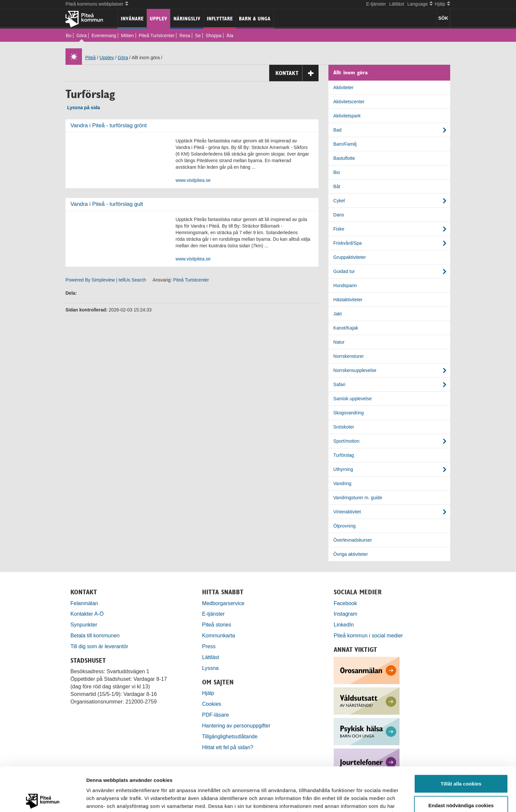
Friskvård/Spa (348, 243)
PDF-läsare (215, 715)
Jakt (338, 314)
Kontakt (297, 73)
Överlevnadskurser (353, 540)
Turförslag (344, 455)
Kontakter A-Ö (87, 614)
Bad (337, 130)
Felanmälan (84, 603)
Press (209, 646)
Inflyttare (220, 19)
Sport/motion (346, 441)
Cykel (339, 201)
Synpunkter (84, 625)
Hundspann (345, 285)
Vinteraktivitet (347, 512)
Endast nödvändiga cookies (461, 761)
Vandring (342, 483)
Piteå (90, 58)
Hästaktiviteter (348, 300)
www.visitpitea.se (193, 180)
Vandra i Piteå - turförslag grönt (109, 125)
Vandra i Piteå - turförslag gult (107, 204)
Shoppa (214, 36)
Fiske (339, 229)
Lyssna (210, 668)
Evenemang (104, 36)
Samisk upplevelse (353, 399)
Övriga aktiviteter (351, 554)
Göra (81, 36)
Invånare (132, 19)
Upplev (158, 19)
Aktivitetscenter (349, 102)
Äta (230, 36)
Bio (337, 172)
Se (198, 36)
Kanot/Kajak (346, 328)
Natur (339, 342)
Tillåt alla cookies (461, 739)
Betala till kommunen (95, 635)
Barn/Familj (345, 144)
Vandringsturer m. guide (358, 498)
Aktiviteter (343, 87)
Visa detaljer (358, 799)
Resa (185, 36)
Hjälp (208, 693)
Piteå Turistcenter (156, 36)
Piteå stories (217, 625)
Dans (339, 215)
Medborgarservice (223, 603)
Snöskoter (344, 427)
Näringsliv (187, 19)
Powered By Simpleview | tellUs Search (106, 280)
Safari (339, 384)
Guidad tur (344, 271)
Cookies (212, 704)
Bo (69, 36)
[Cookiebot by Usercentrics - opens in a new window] (43, 799)
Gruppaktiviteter (350, 257)
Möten (128, 36)
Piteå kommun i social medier (368, 635)
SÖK (443, 18)
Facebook (345, 603)
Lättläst (397, 4)
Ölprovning (345, 526)
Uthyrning (343, 469)
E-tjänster (376, 4)
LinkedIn (344, 625)
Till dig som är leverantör (100, 646)
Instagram (346, 614)
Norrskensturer (349, 356)
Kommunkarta (219, 635)
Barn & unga (255, 19)
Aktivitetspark (347, 116)
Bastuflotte (344, 158)
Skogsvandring (349, 413)
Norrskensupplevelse (355, 370)
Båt (337, 186)
